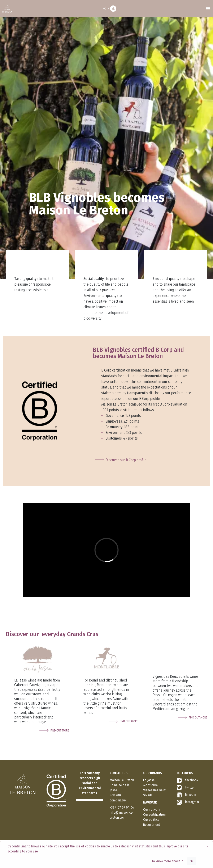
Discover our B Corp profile (126, 460)
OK (192, 861)
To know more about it (167, 861)
